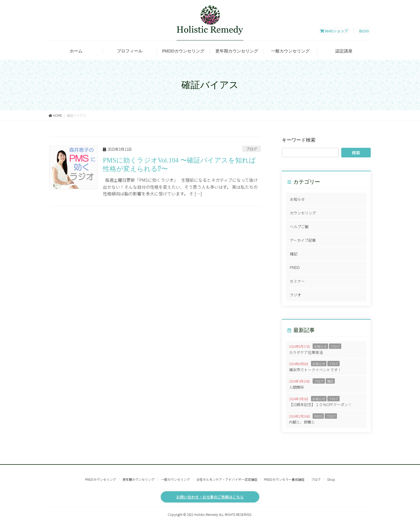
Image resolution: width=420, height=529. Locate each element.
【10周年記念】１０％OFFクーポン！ (320, 405)
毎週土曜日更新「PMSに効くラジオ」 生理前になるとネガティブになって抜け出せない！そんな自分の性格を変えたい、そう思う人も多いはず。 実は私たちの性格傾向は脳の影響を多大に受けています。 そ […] (180, 187)
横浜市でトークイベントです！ (315, 370)
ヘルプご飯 (299, 226)
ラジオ (295, 295)
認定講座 (344, 51)
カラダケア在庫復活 (306, 352)
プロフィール (130, 51)
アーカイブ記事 (303, 240)
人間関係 (297, 387)
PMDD (295, 267)
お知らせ (297, 199)
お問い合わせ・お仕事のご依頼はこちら (210, 497)
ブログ (252, 149)
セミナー (297, 281)
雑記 (294, 254)
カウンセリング (303, 213)
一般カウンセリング (290, 51)
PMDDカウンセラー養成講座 (284, 479)
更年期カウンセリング (237, 51)
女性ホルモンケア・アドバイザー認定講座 (227, 479)
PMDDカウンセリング (183, 51)
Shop (331, 479)
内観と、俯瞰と (302, 422)
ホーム (76, 51)
